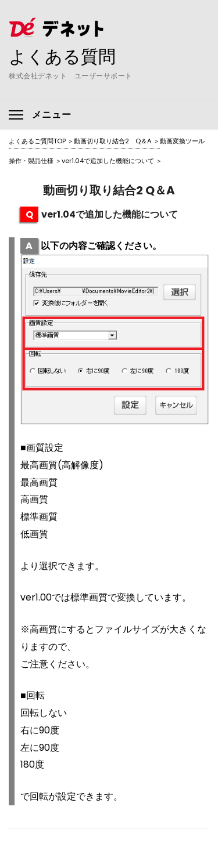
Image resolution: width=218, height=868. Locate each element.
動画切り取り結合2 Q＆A (113, 141)
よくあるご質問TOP (37, 141)
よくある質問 (62, 56)
